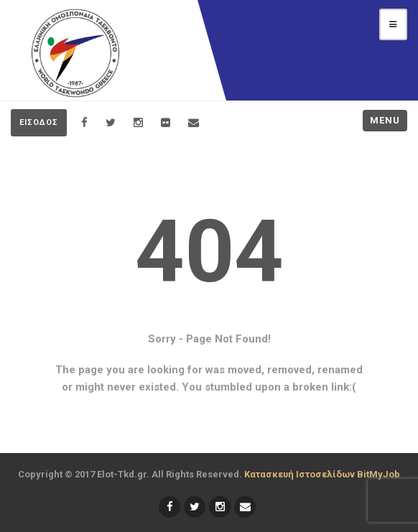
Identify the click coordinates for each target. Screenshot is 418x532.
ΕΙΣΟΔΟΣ (39, 122)
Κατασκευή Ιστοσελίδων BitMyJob (322, 474)
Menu (385, 120)
